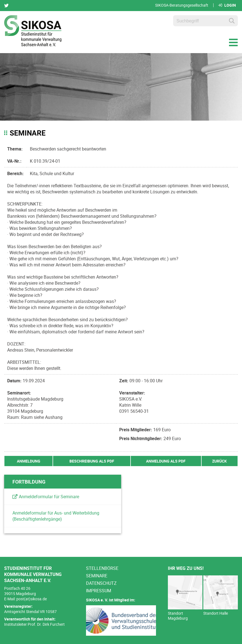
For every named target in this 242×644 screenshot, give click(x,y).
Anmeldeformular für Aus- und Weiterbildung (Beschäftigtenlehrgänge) (56, 516)
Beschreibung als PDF (92, 461)
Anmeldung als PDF (166, 461)
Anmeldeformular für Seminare (49, 497)
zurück (219, 461)
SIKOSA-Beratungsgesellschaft (182, 5)
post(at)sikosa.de (32, 599)
